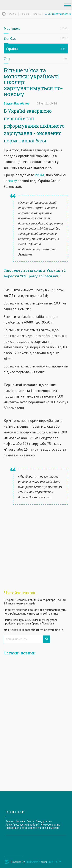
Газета (30, 821)
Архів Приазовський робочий (22, 825)
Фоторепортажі (51, 825)
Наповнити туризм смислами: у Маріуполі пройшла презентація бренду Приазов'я (30, 622)
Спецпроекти (44, 821)
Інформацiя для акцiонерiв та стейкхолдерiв (32, 828)
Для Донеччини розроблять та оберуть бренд (33, 630)
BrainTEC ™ (54, 862)
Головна (10, 821)
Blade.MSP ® (33, 862)
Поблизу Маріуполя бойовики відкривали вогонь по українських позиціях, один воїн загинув (35, 611)
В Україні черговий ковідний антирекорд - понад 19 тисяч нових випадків (35, 602)
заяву (12, 181)
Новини (21, 821)
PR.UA (40, 175)
